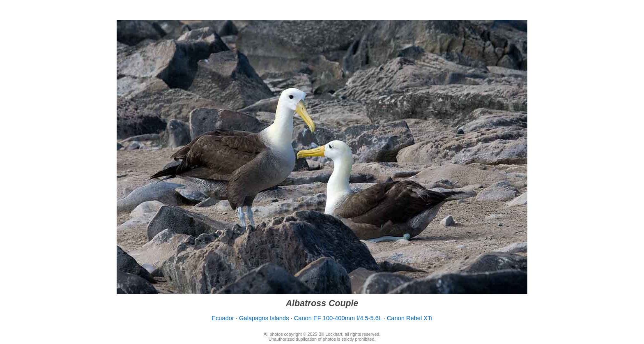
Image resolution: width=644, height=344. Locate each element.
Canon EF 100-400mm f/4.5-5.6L (338, 318)
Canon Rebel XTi (410, 318)
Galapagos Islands (264, 318)
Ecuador (223, 318)
